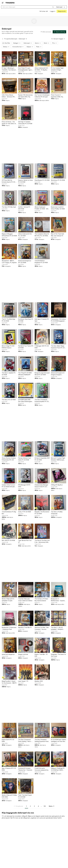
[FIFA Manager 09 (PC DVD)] (26, 476)
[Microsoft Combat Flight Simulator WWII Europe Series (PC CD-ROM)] (59, 449)
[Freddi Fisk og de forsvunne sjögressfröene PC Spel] (42, 759)
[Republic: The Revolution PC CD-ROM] (42, 503)
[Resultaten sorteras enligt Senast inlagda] (58, 39)
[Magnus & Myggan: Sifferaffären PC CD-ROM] (9, 225)
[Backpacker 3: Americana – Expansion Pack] (9, 618)
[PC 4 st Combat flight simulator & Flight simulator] (59, 59)
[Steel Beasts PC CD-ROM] (42, 171)
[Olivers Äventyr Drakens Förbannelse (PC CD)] (9, 449)
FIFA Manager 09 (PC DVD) (24, 486)
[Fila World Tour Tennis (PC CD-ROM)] (26, 337)
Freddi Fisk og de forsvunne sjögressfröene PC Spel (42, 769)
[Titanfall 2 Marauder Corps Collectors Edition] (26, 590)
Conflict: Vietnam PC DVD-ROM (24, 208)
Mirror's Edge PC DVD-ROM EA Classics (8, 347)
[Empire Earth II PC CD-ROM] (9, 730)
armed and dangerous (8, 654)
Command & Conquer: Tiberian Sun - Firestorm (25, 769)
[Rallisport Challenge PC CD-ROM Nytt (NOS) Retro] (59, 759)
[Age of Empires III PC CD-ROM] (9, 759)
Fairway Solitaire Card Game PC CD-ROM (25, 459)
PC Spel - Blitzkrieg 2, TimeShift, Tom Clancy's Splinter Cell (9, 69)
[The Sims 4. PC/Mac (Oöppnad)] (59, 503)
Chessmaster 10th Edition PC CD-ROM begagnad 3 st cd (58, 320)
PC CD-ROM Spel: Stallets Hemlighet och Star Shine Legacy (59, 741)
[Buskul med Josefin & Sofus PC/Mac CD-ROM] (59, 198)
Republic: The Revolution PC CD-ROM (42, 513)
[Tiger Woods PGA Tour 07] (26, 531)
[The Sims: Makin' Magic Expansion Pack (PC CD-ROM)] (59, 337)
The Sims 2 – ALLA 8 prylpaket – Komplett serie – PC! (57, 628)
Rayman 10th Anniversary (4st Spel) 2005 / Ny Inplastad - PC (25, 96)
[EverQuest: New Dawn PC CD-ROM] (26, 310)
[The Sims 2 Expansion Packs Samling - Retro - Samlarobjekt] (26, 730)
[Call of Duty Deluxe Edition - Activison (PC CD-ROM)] (9, 86)
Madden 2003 (39, 681)
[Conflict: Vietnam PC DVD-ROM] (26, 198)
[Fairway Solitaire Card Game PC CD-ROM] (26, 449)
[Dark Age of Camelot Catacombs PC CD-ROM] (26, 113)
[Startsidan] (10, 3)
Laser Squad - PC (23, 681)
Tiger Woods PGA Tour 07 (25, 541)
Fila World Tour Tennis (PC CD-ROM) (26, 347)
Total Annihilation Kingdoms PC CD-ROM (41, 262)
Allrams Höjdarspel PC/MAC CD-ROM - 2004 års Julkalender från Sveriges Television (42, 208)
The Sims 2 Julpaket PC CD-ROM (9, 374)
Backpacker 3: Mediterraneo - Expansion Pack (59, 600)
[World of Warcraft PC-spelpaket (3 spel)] (9, 590)
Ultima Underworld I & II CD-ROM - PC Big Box (41, 69)
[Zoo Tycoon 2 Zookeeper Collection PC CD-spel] (42, 86)
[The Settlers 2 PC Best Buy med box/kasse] (42, 590)
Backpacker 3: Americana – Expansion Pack (9, 628)
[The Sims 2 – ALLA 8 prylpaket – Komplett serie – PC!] (59, 618)
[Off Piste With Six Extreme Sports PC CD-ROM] (9, 171)
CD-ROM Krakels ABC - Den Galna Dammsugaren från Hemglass (25, 401)
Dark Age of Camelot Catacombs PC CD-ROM (25, 123)
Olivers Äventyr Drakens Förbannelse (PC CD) (9, 459)
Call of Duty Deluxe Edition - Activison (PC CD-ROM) (8, 96)
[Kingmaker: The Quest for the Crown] (59, 645)
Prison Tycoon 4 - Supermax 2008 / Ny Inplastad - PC (57, 96)
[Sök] (53, 7)
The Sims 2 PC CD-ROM (9, 400)
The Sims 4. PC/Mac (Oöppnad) (57, 513)
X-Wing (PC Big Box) (57, 485)
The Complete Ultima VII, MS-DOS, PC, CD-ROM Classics (42, 235)
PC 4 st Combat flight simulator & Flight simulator (57, 69)
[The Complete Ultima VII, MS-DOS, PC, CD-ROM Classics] (42, 225)
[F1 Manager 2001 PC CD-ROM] (42, 337)
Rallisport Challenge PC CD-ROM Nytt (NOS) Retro (58, 769)
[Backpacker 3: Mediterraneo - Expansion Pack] (59, 590)
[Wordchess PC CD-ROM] (59, 171)
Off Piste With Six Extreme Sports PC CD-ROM (9, 181)
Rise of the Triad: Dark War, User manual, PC (58, 235)
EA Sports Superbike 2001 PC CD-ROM (42, 459)
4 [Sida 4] (38, 806)
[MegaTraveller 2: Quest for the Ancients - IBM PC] (9, 672)
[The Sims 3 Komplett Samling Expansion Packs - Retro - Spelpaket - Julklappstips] (42, 730)
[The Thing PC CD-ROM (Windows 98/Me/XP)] (26, 364)
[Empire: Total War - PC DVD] (42, 645)
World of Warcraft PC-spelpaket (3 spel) (8, 600)
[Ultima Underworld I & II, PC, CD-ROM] (26, 225)
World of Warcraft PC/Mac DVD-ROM (9, 796)
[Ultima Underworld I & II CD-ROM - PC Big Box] (42, 59)
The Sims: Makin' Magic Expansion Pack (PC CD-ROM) (58, 347)
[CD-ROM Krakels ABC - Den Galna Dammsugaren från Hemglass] (26, 390)
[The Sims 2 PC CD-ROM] (9, 390)
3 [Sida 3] (34, 806)
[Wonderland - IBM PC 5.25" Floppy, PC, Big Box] (9, 252)
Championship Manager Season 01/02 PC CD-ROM (41, 486)
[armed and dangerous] (9, 645)
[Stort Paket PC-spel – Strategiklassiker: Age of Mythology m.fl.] (26, 59)
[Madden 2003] (42, 672)
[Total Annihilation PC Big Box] (9, 503)
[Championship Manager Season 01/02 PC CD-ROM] (42, 476)
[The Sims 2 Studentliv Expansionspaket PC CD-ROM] (42, 390)
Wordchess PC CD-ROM (58, 180)
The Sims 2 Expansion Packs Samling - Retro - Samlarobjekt (25, 741)
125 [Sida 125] (45, 806)
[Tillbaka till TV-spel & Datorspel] (3, 39)
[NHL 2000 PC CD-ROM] (9, 531)
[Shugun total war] (26, 645)
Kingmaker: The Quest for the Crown (59, 655)
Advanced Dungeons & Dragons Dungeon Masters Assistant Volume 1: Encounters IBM (58, 374)
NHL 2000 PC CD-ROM (8, 540)
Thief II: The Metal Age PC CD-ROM (8, 320)
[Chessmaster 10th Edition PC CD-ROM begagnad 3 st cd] (59, 310)
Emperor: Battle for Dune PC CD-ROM (25, 181)
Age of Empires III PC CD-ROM (9, 769)
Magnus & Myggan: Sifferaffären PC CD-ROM (9, 235)
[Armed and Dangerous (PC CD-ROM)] (26, 252)
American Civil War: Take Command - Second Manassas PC (42, 628)
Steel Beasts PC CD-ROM (42, 180)
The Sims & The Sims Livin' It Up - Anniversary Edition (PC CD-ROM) (42, 541)
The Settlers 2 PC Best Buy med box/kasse (41, 600)
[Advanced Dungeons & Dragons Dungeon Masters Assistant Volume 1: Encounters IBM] (59, 364)
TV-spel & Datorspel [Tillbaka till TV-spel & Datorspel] (11, 39)
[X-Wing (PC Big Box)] (59, 476)
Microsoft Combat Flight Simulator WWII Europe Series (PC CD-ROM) (58, 459)
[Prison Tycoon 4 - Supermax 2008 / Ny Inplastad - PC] (59, 86)
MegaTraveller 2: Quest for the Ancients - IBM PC (9, 682)
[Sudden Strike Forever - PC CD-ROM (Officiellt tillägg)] (9, 476)
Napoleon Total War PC (25, 627)
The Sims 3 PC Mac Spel (9, 207)
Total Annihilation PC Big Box (9, 513)
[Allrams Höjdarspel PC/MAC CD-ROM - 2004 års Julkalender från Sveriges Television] (42, 198)
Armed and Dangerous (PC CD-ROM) (25, 262)
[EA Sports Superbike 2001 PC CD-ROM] (42, 449)
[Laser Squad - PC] (26, 672)
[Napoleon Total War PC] (26, 618)
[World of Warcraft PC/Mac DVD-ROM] (9, 786)
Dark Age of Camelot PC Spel (42, 320)
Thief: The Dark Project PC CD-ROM (25, 796)
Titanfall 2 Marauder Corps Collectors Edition (25, 600)
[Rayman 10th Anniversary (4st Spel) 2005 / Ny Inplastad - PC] (26, 86)
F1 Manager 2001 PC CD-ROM (42, 347)
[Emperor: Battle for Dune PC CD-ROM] (26, 171)
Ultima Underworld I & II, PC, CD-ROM (25, 235)
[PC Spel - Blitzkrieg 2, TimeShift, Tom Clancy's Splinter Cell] (9, 59)
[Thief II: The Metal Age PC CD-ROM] (9, 310)
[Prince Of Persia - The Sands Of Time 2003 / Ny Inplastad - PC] (9, 113)
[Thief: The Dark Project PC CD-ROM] (26, 786)
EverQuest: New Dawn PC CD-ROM (26, 320)
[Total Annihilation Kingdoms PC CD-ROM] (42, 252)
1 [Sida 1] (26, 806)
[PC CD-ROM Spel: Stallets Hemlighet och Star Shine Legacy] (59, 730)
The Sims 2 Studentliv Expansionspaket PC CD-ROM (42, 401)
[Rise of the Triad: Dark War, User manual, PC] (59, 225)
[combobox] (28, 7)
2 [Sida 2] (30, 806)
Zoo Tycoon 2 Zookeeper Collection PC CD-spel (42, 96)
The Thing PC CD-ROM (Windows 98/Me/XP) (25, 374)
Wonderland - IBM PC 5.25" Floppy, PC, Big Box (9, 262)
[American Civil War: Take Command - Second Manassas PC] (42, 618)
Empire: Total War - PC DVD (41, 655)
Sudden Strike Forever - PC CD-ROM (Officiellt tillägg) (9, 486)
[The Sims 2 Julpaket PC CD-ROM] (9, 364)
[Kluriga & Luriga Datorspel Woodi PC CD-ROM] (42, 364)
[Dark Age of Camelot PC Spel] (42, 310)
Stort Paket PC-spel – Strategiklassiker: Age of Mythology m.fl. (25, 69)
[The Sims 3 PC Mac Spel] (9, 198)
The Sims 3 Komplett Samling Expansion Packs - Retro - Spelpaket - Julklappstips (42, 741)
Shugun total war (23, 654)
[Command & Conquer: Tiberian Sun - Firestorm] (26, 759)
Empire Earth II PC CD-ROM (8, 740)
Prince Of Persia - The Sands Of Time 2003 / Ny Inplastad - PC (9, 123)
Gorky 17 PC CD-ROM (24, 512)
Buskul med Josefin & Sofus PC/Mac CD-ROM (58, 208)
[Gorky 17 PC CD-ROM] (26, 503)
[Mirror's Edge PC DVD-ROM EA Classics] (9, 337)
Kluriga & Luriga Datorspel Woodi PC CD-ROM (42, 374)
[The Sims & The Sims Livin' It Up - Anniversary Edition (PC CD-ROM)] (42, 531)
